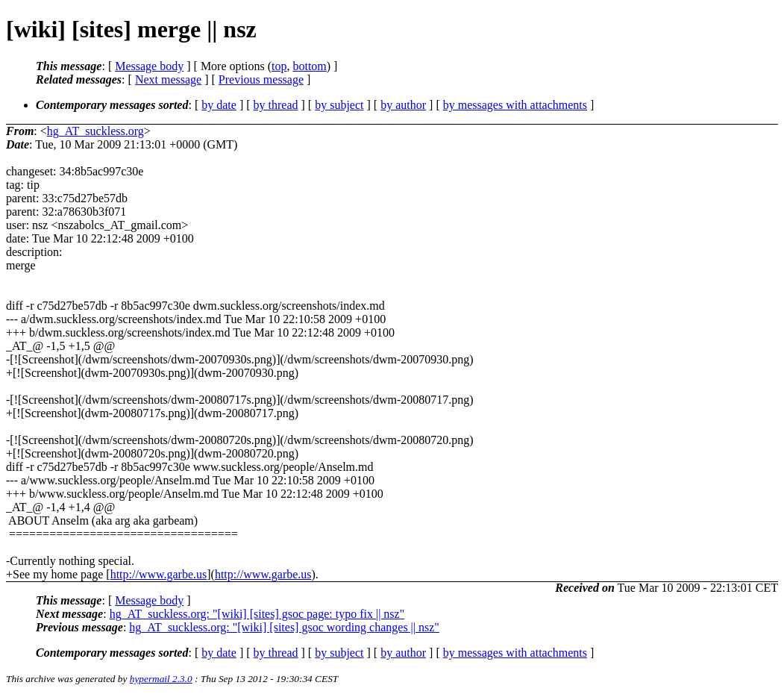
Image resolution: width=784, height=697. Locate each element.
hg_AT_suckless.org (95, 131)
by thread (276, 105)
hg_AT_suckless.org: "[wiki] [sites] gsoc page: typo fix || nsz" (257, 614)
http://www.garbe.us (159, 574)
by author (403, 105)
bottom (309, 66)
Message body (149, 66)
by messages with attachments (515, 105)
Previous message (261, 79)
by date (219, 105)
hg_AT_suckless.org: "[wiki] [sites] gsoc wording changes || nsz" (284, 627)
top (279, 66)
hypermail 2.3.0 (161, 679)
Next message (168, 79)
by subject (339, 105)
